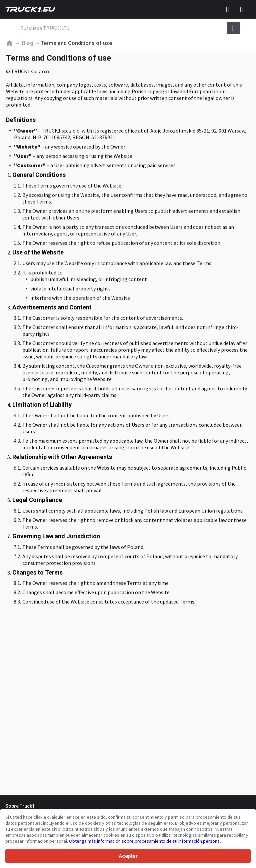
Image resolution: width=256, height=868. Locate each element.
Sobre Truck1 (20, 806)
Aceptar (128, 856)
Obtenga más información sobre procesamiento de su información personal (145, 841)
